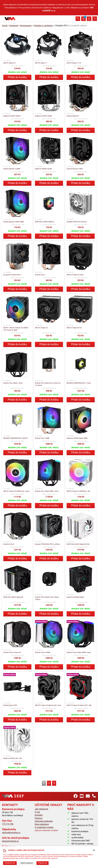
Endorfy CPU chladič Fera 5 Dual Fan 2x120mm (48, 384)
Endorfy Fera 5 (40, 275)
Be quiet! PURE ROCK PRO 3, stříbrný (47, 544)
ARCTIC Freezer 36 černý (75, 275)
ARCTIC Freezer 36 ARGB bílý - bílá (78, 491)
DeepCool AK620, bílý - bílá (13, 758)
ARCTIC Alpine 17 (41, 63)
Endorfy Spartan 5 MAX (75, 169)
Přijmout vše (42, 863)
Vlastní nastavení (27, 863)
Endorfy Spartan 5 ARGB (12, 169)
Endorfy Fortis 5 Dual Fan (12, 652)
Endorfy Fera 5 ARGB (42, 438)
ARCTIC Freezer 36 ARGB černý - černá (16, 491)
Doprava (39, 818)
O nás (37, 812)
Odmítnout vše (10, 863)
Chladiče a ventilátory (43, 26)
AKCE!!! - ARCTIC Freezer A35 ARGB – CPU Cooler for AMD (16, 329)
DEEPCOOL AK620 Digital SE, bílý (78, 544)
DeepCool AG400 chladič (44, 169)
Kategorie (14, 26)
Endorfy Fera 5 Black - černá (13, 383)
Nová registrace (42, 824)
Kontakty (39, 815)
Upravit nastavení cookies (46, 830)
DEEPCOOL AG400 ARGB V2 (45, 222)
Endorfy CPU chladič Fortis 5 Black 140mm (47, 598)
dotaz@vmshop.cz (10, 841)
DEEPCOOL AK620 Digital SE (13, 597)
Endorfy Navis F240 (10, 705)
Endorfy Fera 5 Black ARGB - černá (47, 491)
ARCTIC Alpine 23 (9, 63)
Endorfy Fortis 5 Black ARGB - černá (79, 652)
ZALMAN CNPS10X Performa (77, 222)
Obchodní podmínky (44, 821)
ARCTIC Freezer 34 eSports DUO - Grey (48, 705)
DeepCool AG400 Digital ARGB (77, 438)
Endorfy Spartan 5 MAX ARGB (14, 222)
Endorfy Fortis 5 (9, 544)
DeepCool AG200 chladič (12, 116)
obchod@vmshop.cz (11, 833)
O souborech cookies (44, 827)
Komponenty (26, 26)
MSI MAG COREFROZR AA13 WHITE (16, 438)
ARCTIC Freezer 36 (41, 328)
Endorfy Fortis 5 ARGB (43, 652)
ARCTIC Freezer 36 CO (74, 328)
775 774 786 (8, 824)
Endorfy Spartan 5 (73, 116)
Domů (5, 26)
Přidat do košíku (17, 77)
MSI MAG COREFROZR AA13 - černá (79, 383)
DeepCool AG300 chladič (44, 116)
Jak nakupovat (41, 809)
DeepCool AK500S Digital (75, 597)
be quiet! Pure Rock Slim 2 (12, 275)
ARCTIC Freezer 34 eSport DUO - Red (79, 705)
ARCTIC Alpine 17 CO (74, 63)
